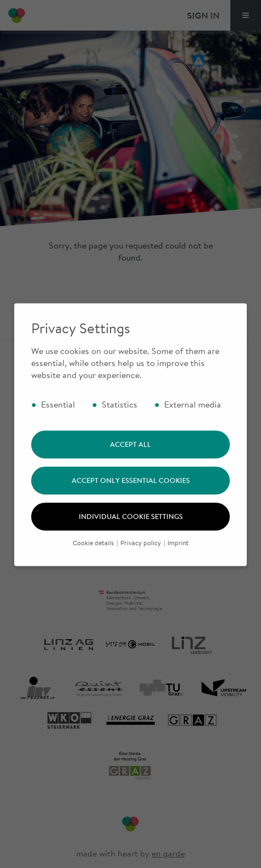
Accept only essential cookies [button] (131, 490)
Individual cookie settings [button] (131, 526)
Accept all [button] (130, 454)
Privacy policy (141, 553)
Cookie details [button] (94, 553)
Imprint (178, 553)
